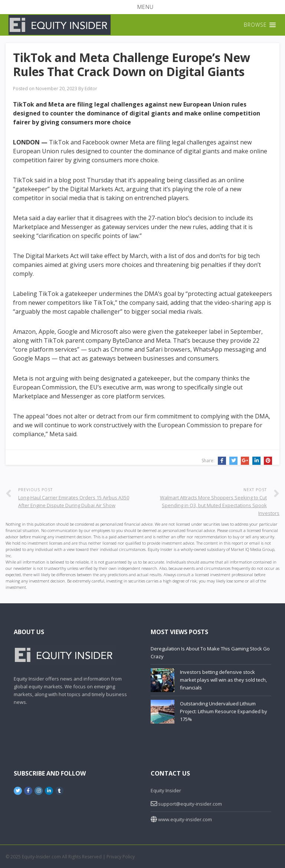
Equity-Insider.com (41, 857)
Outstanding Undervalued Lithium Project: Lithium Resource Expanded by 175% (224, 711)
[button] (142, 7)
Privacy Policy (121, 857)
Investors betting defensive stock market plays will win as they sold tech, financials (223, 680)
